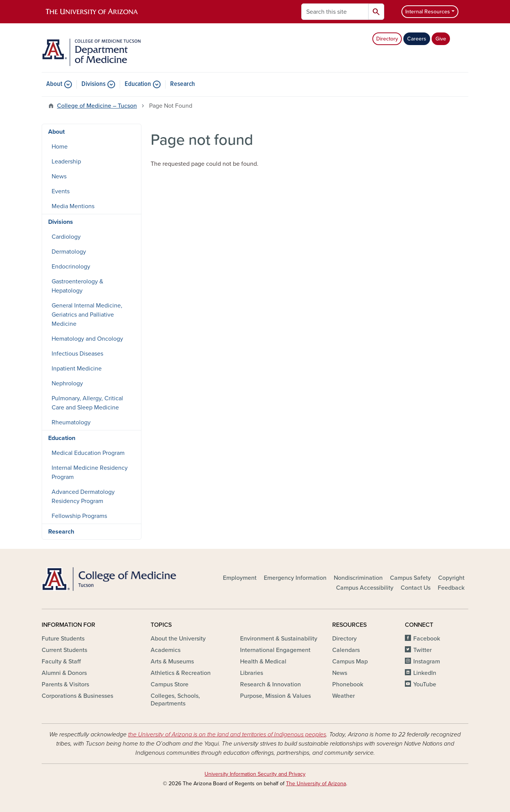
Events (61, 191)
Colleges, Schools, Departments (175, 700)
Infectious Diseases (77, 354)
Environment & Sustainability (279, 639)
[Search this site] (335, 12)
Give (441, 39)
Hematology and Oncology (87, 339)
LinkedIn (425, 673)
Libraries (252, 673)
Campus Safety (410, 578)
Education (138, 84)
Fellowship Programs (79, 516)
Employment (240, 578)
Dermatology (69, 252)
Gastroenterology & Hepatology (77, 286)
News (59, 176)
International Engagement (275, 650)
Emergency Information (295, 578)
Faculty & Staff (61, 662)
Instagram (427, 662)
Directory (387, 39)
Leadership (66, 162)
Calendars (346, 650)
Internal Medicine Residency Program (90, 472)
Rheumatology (71, 422)
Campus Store (170, 684)
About (54, 84)
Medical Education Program (88, 453)
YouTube (425, 684)
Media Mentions (73, 206)
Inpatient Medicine (77, 369)
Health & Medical (263, 662)
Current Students (64, 650)
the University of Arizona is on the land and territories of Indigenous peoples (227, 734)
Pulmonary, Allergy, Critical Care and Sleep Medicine (87, 403)
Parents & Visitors (65, 684)
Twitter (422, 650)
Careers (417, 39)
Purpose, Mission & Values (275, 696)
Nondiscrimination (358, 578)
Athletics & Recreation (181, 673)
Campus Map (350, 662)
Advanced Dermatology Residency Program (83, 497)
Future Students (63, 639)
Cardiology (66, 237)
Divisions (93, 84)
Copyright (451, 578)
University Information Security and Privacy (255, 774)
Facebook (427, 639)
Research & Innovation (270, 684)
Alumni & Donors (64, 673)
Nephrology (67, 383)
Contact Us (416, 588)
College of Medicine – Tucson (97, 106)
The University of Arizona (316, 784)
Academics (166, 650)
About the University (178, 639)
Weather (344, 696)
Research (183, 84)
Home (60, 147)
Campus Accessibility (365, 588)
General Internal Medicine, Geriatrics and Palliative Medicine (87, 315)
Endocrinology (71, 267)
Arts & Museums (172, 662)
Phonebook (348, 684)
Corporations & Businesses (77, 696)
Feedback (451, 588)
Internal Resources (428, 12)
